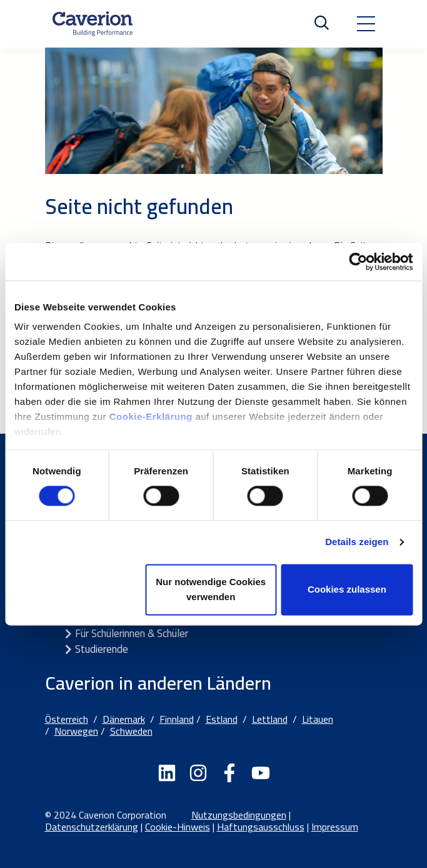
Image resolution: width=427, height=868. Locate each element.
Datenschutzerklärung (92, 827)
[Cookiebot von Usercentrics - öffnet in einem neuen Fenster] (358, 262)
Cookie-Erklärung (153, 416)
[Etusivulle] (93, 24)
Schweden (131, 731)
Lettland (270, 719)
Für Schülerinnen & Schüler (132, 633)
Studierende (102, 649)
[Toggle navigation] (366, 24)
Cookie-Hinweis (178, 827)
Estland (222, 719)
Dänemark (124, 719)
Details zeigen (357, 542)
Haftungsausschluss (261, 827)
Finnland (177, 719)
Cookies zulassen (347, 589)
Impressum (335, 827)
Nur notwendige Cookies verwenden (211, 589)
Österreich (67, 719)
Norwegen (76, 731)
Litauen (318, 719)
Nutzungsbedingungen (239, 815)
